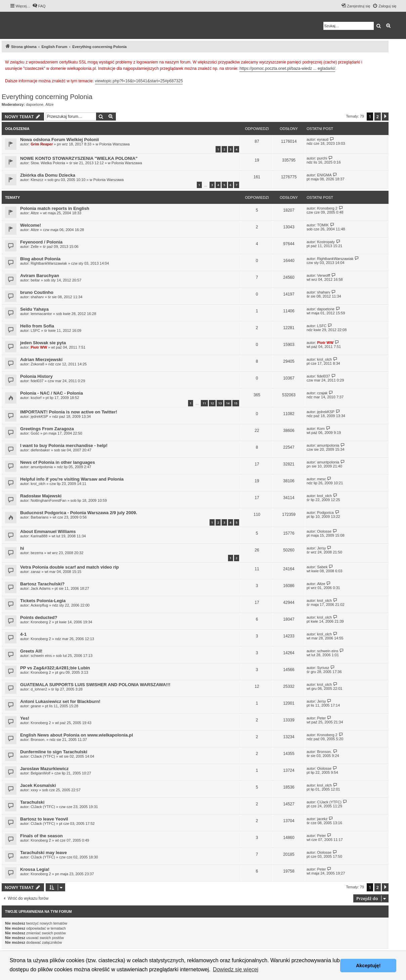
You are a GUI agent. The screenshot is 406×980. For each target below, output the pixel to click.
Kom (321, 429)
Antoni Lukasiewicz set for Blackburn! (60, 701)
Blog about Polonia (40, 259)
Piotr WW (39, 347)
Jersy (321, 548)
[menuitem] (39, 6)
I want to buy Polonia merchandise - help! (64, 446)
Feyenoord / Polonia (41, 242)
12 (212, 403)
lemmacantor (41, 314)
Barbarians (39, 517)
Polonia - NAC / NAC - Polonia (52, 393)
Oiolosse (324, 531)
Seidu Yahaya (34, 309)
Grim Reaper (42, 144)
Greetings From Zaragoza (47, 429)
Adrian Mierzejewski (41, 360)
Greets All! (31, 651)
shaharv (37, 297)
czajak (322, 393)
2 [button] (378, 117)
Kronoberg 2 (327, 208)
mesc (321, 479)
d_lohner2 (39, 689)
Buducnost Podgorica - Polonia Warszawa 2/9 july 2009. (79, 513)
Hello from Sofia (37, 326)
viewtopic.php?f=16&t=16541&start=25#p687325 (139, 81)
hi (22, 548)
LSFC (35, 330)
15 (236, 403)
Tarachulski (32, 802)
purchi (322, 158)
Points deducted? (39, 617)
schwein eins (41, 656)
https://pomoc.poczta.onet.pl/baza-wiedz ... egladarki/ (287, 69)
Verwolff (324, 275)
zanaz (35, 572)
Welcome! (31, 225)
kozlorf (36, 398)
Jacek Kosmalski (38, 785)
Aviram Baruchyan (40, 276)
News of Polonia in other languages (58, 462)
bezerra (37, 553)
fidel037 (37, 381)
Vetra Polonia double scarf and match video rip (70, 567)
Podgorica (325, 513)
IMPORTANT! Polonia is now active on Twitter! (69, 412)
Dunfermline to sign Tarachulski (54, 752)
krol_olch (324, 359)
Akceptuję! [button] (368, 966)
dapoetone (35, 104)
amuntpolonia (328, 445)
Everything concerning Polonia (47, 97)
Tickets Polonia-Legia (43, 601)
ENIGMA (324, 175)
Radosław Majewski (41, 496)
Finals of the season (41, 836)
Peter (321, 718)
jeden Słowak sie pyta (43, 343)
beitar (35, 280)
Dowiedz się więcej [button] (236, 969)
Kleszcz (37, 180)
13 (220, 403)
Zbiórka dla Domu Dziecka (48, 175)
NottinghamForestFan (48, 500)
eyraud (323, 139)
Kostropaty (326, 242)
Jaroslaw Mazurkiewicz (44, 769)
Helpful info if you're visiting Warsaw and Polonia (72, 479)
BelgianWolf (40, 773)
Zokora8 (37, 364)
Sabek (322, 567)
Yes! (25, 718)
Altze (49, 104)
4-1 (23, 634)
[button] (385, 117)
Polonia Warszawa (114, 144)
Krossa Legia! (35, 869)
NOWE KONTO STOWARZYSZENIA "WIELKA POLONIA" (79, 158)
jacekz (322, 819)
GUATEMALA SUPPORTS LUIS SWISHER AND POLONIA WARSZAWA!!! (95, 685)
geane (36, 706)
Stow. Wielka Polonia (48, 163)
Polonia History (36, 376)
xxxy (34, 790)
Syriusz (323, 668)
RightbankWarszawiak (49, 263)
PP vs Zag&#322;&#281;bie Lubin (55, 668)
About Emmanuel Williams (48, 531)
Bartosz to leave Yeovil (44, 819)
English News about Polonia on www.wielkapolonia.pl (77, 735)
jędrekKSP (39, 416)
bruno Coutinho (37, 292)
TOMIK (323, 225)
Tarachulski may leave (43, 853)
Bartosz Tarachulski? (42, 584)
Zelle (35, 247)
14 (228, 403)
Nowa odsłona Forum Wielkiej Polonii (59, 140)
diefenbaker (40, 450)
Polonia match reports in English (55, 208)
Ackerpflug (39, 605)
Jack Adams (40, 588)
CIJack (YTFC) (43, 756)
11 (204, 403)
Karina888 (39, 536)
